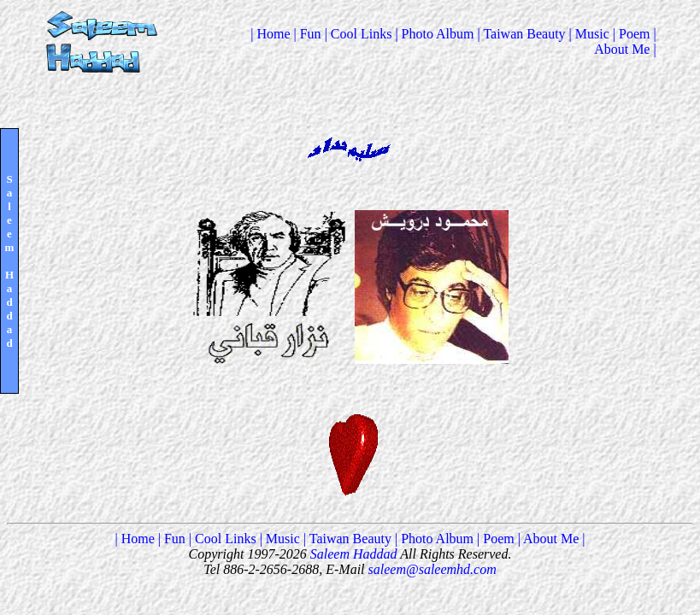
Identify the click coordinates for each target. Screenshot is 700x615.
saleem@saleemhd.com (432, 569)
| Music (591, 34)
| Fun (309, 34)
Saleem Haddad (352, 554)
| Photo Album (436, 34)
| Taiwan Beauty (524, 34)
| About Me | (625, 41)
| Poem (633, 34)
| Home (272, 34)
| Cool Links (360, 34)
